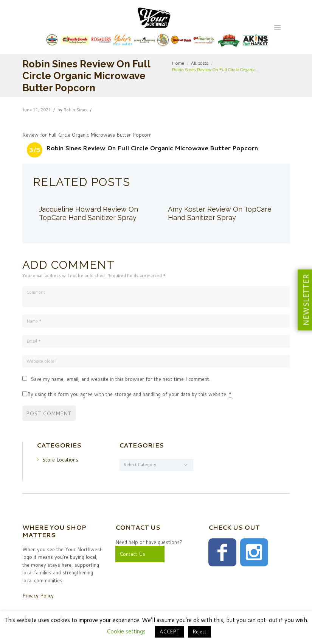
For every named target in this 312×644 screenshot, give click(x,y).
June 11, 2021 (37, 110)
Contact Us (132, 554)
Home (178, 63)
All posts (200, 63)
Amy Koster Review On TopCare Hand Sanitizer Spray (220, 213)
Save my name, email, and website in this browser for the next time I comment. (120, 379)
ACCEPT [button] (170, 632)
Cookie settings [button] (126, 631)
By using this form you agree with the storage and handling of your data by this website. (129, 394)
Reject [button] (199, 632)
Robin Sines (75, 110)
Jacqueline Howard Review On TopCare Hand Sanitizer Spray (88, 213)
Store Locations (60, 460)
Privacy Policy (38, 596)
